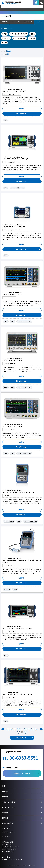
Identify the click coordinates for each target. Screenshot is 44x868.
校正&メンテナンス (8, 807)
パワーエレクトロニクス (19, 34)
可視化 (4, 43)
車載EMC (32, 38)
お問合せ (36, 3)
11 (36, 729)
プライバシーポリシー (8, 832)
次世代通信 (6, 38)
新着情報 (5, 813)
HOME (3, 16)
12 (19, 732)
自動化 (33, 34)
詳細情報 (21, 109)
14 (26, 732)
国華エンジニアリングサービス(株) (13, 859)
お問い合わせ (22, 114)
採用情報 (5, 818)
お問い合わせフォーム (22, 773)
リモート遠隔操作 (19, 38)
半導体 (4, 34)
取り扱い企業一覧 (8, 823)
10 (33, 729)
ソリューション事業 (9, 802)
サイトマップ (6, 836)
